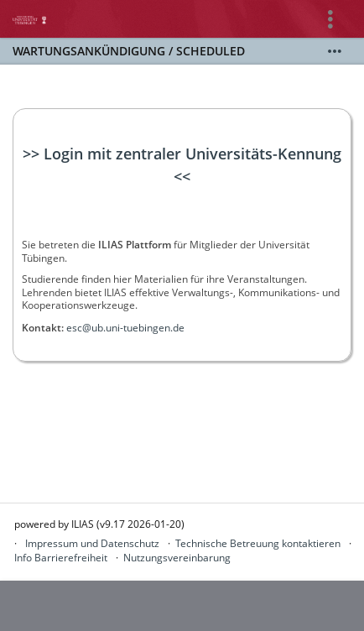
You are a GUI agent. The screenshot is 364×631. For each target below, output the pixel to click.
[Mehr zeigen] (335, 51)
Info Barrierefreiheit (61, 558)
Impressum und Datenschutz (92, 543)
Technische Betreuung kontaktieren (258, 543)
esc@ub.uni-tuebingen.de (125, 328)
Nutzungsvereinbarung (177, 558)
